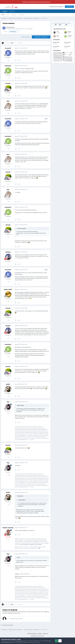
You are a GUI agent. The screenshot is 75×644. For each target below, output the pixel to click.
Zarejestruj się (69, 7)
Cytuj (19, 60)
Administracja (22, 15)
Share (5, 31)
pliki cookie (19, 641)
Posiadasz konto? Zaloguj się (56, 7)
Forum (3, 15)
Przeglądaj (5, 12)
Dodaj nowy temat (25, 37)
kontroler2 (70, 36)
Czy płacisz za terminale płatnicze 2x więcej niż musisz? (36, 2)
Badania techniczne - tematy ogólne (24, 29)
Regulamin (14, 15)
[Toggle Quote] (17, 228)
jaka (58, 36)
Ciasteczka (45, 634)
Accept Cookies (58, 641)
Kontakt (40, 634)
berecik (69, 32)
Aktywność (12, 11)
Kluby (8, 15)
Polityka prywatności (32, 634)
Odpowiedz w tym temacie (41, 37)
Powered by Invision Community (38, 636)
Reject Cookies (69, 641)
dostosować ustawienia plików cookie (9, 642)
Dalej (12, 43)
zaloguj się (46, 612)
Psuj (58, 32)
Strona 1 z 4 (21, 43)
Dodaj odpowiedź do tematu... (16, 619)
